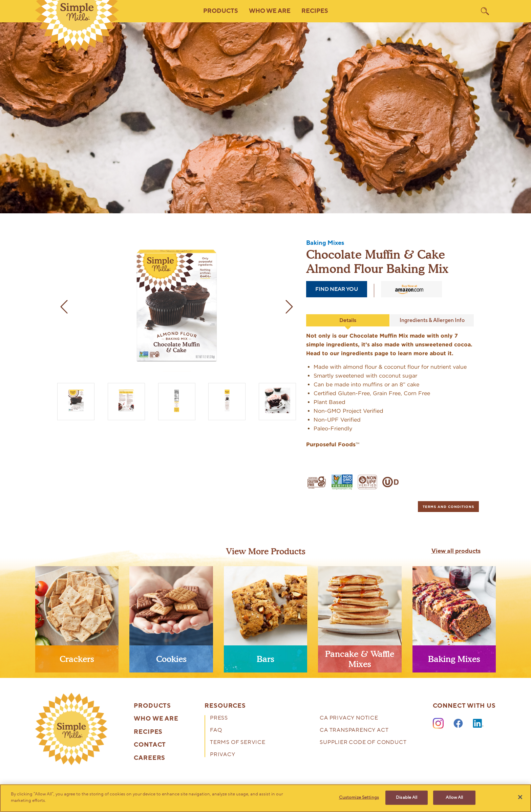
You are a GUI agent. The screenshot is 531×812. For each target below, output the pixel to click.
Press (219, 718)
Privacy (223, 755)
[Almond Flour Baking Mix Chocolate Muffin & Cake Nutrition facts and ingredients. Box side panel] (177, 400)
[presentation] (77, 622)
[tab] (448, 507)
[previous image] (64, 307)
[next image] (289, 307)
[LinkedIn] (478, 724)
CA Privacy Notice (349, 718)
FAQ (216, 731)
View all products (456, 551)
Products (152, 706)
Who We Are (156, 719)
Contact (150, 745)
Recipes (315, 11)
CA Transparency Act (354, 731)
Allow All (454, 797)
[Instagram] (438, 724)
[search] (485, 11)
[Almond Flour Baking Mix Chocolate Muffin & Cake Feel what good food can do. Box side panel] (227, 400)
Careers (150, 758)
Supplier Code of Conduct (363, 743)
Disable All (407, 797)
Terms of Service (238, 743)
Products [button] (221, 11)
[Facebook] (458, 724)
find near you (337, 289)
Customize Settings (359, 797)
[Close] (520, 797)
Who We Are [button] (270, 11)
